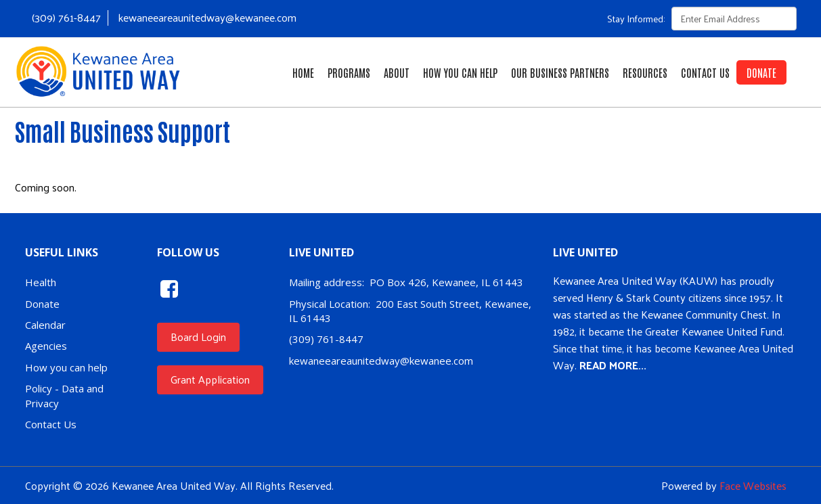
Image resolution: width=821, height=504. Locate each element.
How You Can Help (460, 72)
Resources (645, 72)
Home (303, 72)
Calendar (45, 325)
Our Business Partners (560, 72)
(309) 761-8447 (66, 17)
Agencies (46, 346)
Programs (349, 72)
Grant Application (210, 379)
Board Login (198, 337)
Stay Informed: (636, 19)
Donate (761, 72)
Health (41, 282)
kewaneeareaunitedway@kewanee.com (207, 17)
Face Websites (753, 485)
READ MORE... (613, 365)
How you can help (66, 367)
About (397, 72)
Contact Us (705, 72)
